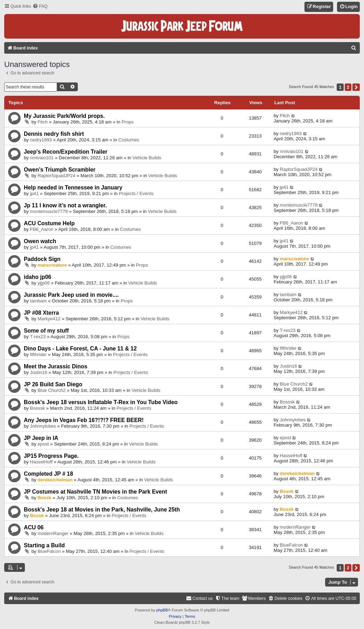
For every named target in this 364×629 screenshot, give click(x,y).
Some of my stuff (46, 331)
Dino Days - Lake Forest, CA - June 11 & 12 (80, 349)
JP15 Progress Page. (51, 456)
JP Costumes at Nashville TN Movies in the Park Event (95, 492)
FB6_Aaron (42, 229)
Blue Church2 (51, 390)
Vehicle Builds (147, 158)
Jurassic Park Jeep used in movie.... (71, 295)
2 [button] (348, 87)
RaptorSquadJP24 (56, 176)
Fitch (43, 122)
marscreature (52, 265)
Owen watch (40, 241)
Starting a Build (44, 545)
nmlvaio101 (42, 158)
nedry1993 (41, 140)
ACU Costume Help (49, 223)
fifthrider (39, 354)
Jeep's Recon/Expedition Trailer (66, 152)
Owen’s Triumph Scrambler (60, 170)
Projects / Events (136, 193)
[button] (356, 87)
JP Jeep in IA (41, 438)
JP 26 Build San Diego (53, 384)
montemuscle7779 (49, 211)
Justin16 (39, 372)
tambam (39, 301)
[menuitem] (40, 6)
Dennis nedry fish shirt (54, 134)
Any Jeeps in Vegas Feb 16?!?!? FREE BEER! (84, 420)
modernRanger (53, 533)
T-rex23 (38, 337)
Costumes (129, 140)
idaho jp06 (37, 277)
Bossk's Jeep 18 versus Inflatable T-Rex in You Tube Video (101, 402)
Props (128, 122)
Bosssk (38, 408)
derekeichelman (55, 480)
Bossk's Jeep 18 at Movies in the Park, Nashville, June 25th (102, 510)
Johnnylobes (43, 426)
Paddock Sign (42, 259)
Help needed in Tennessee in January (73, 188)
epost (43, 444)
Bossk (44, 498)
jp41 (35, 193)
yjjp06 (43, 283)
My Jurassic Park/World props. (64, 116)
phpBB (162, 610)
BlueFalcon (49, 551)
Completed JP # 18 (48, 474)
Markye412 (49, 319)
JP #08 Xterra (41, 313)
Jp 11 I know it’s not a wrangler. (65, 205)
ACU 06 (34, 527)
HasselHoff (41, 462)
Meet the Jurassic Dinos (56, 366)
